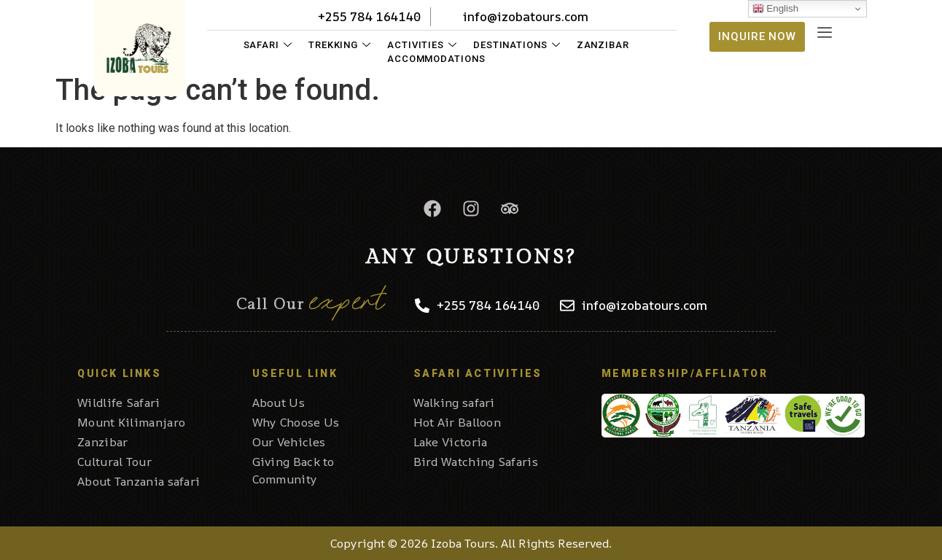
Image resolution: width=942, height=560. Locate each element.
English (775, 9)
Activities (422, 45)
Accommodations (436, 59)
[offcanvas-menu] (825, 33)
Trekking (340, 45)
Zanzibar (603, 45)
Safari (268, 45)
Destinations (517, 45)
